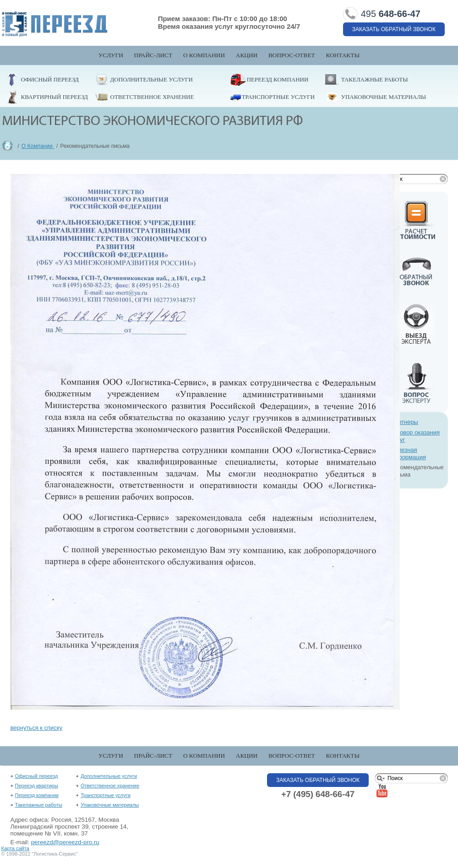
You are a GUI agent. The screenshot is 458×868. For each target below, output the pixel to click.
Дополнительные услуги (152, 79)
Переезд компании (278, 79)
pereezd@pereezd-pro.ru (65, 842)
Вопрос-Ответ (292, 55)
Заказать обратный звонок (394, 29)
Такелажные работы (375, 79)
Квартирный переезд (55, 97)
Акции (247, 55)
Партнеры (404, 422)
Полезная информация (409, 453)
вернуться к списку (37, 728)
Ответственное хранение (152, 97)
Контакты (343, 55)
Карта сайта (15, 848)
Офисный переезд (50, 79)
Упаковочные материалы (384, 97)
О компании (204, 55)
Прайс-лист (153, 55)
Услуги (111, 55)
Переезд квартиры (37, 786)
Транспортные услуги (278, 97)
